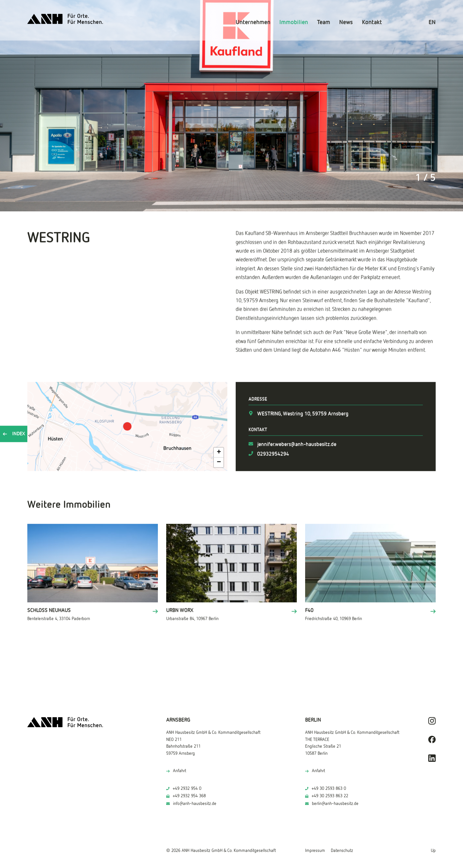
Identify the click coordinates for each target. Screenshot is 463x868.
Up (433, 851)
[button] (127, 426)
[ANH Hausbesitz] (65, 19)
